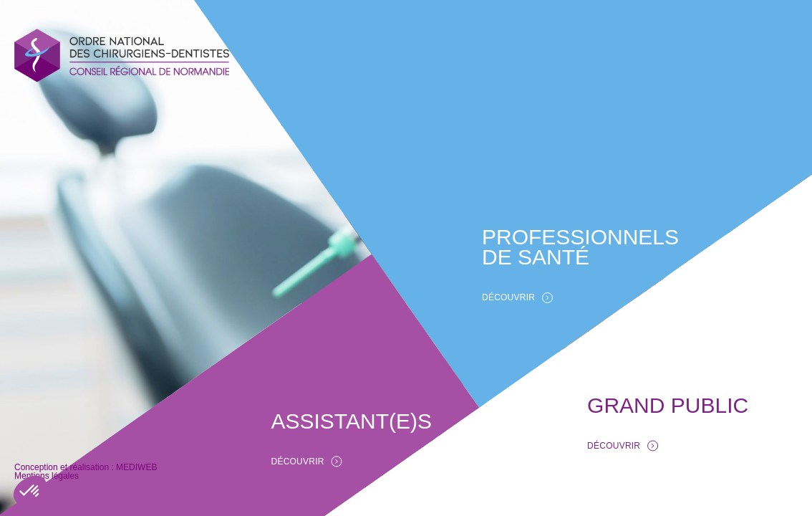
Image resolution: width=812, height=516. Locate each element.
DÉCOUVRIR (516, 297)
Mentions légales (51, 476)
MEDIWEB (33, 467)
